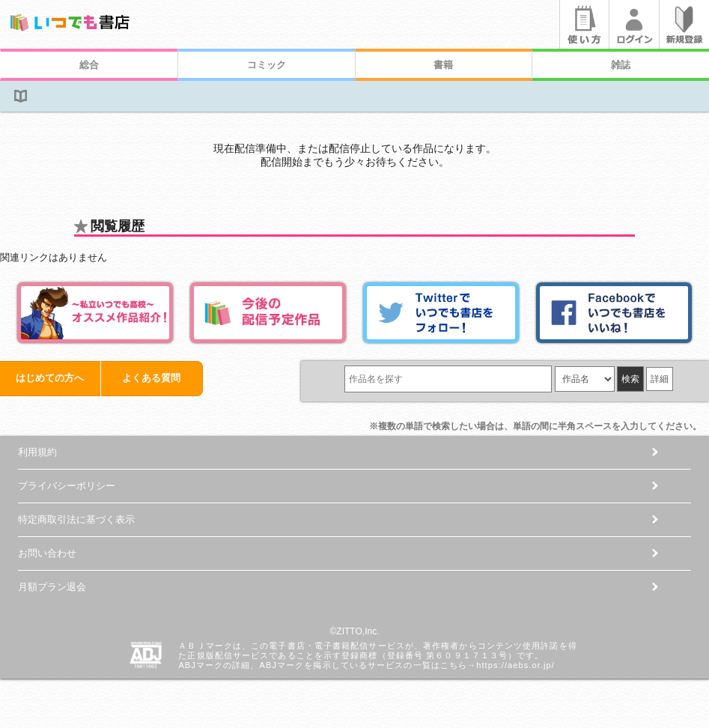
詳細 (660, 379)
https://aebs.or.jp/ (515, 665)
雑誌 (621, 65)
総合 (89, 65)
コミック (267, 65)
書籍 (443, 65)
